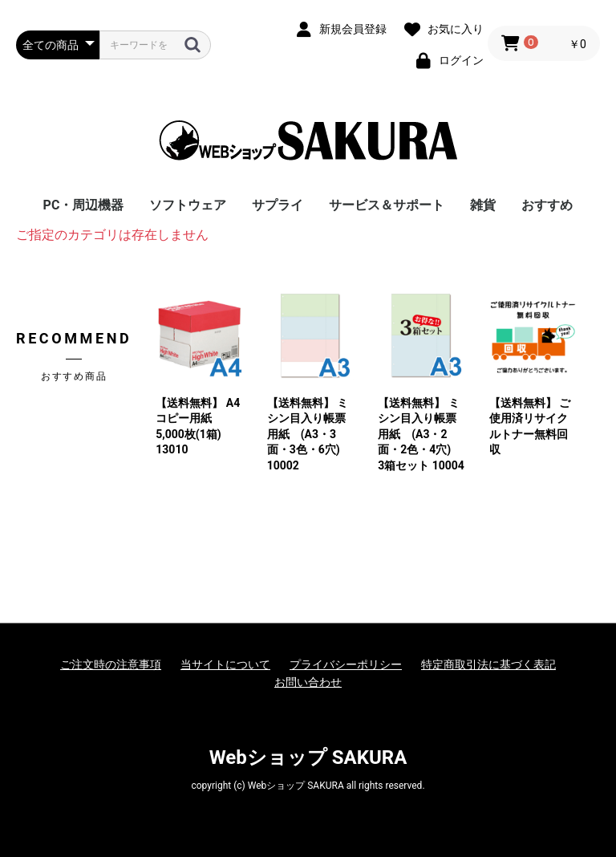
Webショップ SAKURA (308, 757)
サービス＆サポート (387, 205)
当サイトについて (225, 664)
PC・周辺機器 (84, 205)
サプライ (278, 205)
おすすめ (547, 205)
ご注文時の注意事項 (111, 664)
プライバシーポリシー (346, 664)
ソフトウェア (188, 205)
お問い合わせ (308, 682)
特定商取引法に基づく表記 (488, 664)
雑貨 (483, 205)
